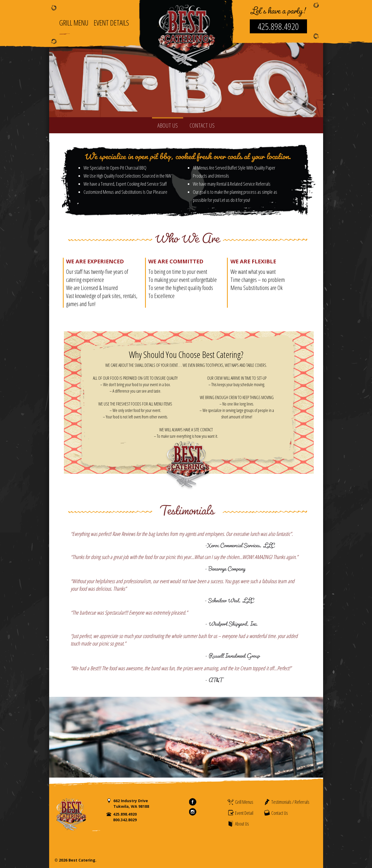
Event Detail (240, 813)
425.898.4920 (278, 26)
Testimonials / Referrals (286, 802)
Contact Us (276, 813)
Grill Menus (240, 802)
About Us (238, 824)
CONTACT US (202, 125)
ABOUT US (168, 125)
